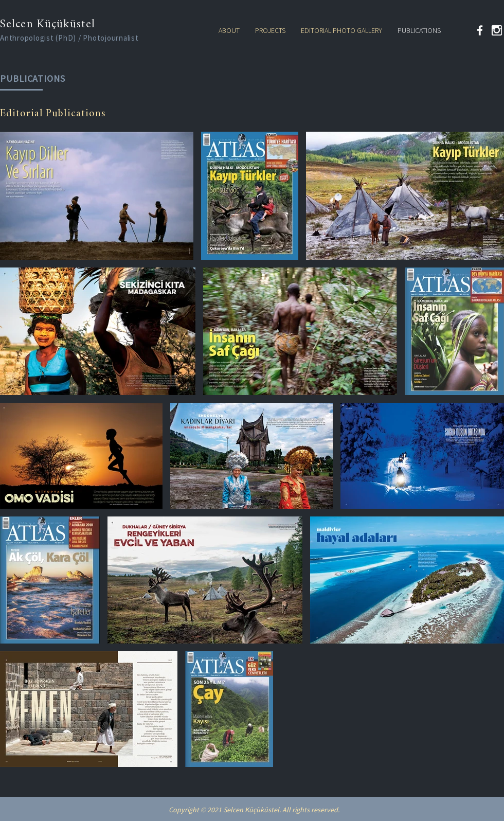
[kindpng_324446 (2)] (497, 30)
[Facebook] (480, 30)
